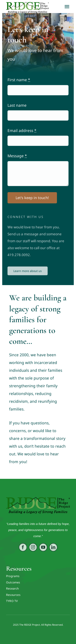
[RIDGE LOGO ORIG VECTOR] (38, 499)
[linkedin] (53, 550)
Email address (22, 131)
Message (17, 156)
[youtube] (43, 550)
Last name (17, 106)
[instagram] (33, 550)
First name (19, 80)
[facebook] (23, 550)
